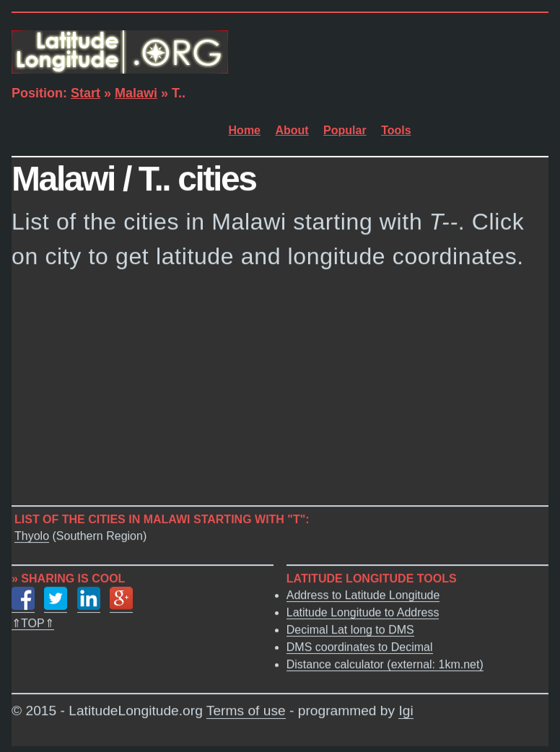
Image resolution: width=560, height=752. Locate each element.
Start (86, 93)
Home (245, 130)
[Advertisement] (280, 392)
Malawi (136, 93)
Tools (396, 130)
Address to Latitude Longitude (363, 595)
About (292, 130)
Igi (406, 711)
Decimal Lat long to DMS (350, 630)
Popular (345, 130)
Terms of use (246, 711)
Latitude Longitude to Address (363, 612)
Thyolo (32, 536)
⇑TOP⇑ (33, 623)
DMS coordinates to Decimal (360, 647)
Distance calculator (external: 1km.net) (385, 664)
